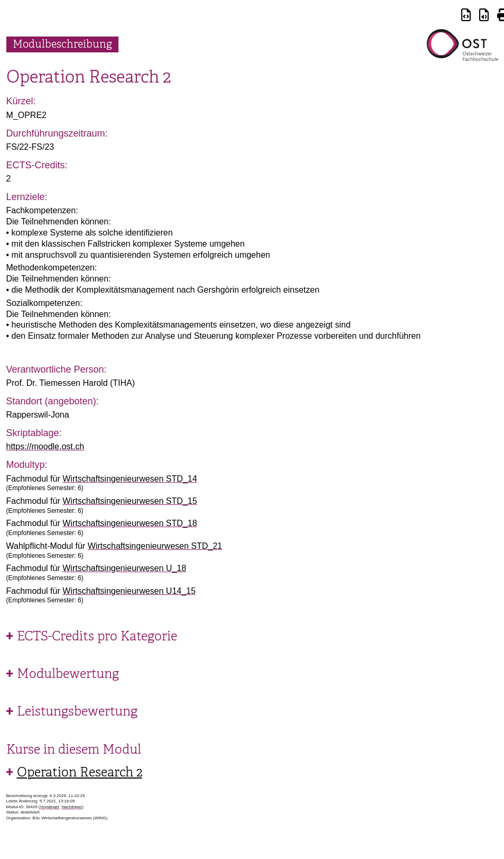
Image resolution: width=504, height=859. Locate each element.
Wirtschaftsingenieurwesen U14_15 (129, 591)
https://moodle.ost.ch (45, 446)
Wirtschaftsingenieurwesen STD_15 (130, 501)
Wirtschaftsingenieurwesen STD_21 (155, 546)
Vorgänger (50, 807)
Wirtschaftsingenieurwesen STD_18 (130, 523)
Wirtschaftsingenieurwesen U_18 (124, 568)
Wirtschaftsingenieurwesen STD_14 (130, 479)
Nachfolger (72, 807)
